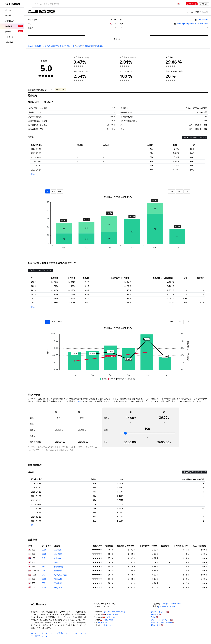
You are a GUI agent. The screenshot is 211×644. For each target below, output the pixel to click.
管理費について (63, 633)
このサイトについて (47, 633)
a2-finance (108, 625)
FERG (44, 587)
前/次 (79, 46)
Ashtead (58, 558)
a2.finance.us (112, 614)
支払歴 (31, 46)
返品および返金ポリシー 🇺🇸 (163, 622)
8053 (44, 554)
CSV (187, 191)
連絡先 (37, 636)
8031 (44, 583)
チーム (74, 633)
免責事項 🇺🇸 (156, 614)
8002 (44, 562)
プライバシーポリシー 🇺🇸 (162, 620)
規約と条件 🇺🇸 (157, 625)
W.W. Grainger (61, 575)
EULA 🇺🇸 (155, 617)
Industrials (203, 20)
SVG (172, 191)
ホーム (190, 12)
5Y (48, 191)
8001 (44, 567)
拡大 (33, 174)
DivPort (80, 401)
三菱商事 (58, 550)
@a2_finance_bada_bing (114, 612)
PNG (179, 191)
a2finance (111, 617)
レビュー (45, 636)
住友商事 (58, 554)
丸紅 (56, 562)
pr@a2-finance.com (167, 606)
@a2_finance (110, 620)
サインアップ (192, 4)
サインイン (204, 4)
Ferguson (58, 587)
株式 (197, 12)
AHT (44, 558)
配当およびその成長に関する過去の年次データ (55, 46)
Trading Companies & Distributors (192, 24)
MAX (60, 191)
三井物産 (58, 583)
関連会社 (99, 46)
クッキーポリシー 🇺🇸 (160, 612)
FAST (44, 571)
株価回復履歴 (88, 46)
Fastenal (58, 571)
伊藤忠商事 (59, 567)
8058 (44, 550)
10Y (53, 191)
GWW (44, 575)
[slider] (125, 433)
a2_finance (102, 622)
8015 (44, 579)
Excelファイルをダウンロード (195, 137)
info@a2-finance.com (171, 604)
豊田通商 (58, 579)
